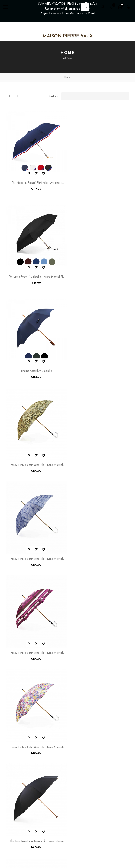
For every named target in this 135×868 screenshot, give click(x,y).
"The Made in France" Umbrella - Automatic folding (36, 182)
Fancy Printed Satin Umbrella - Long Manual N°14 (36, 460)
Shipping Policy (14, 776)
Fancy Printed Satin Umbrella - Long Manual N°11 (99, 275)
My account (12, 770)
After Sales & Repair (80, 787)
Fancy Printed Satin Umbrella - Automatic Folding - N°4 (99, 552)
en (87, 7)
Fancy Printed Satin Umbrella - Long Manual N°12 (36, 367)
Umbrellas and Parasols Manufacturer (90, 770)
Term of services (15, 781)
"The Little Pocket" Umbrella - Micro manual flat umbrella (99, 182)
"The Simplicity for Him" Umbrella (99, 644)
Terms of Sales (14, 787)
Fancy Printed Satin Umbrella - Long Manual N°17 (99, 367)
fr (82, 7)
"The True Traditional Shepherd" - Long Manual (99, 459)
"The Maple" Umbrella (36, 644)
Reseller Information (80, 776)
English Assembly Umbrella (36, 274)
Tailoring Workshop (79, 781)
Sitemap (73, 792)
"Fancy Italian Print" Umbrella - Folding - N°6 (36, 551)
